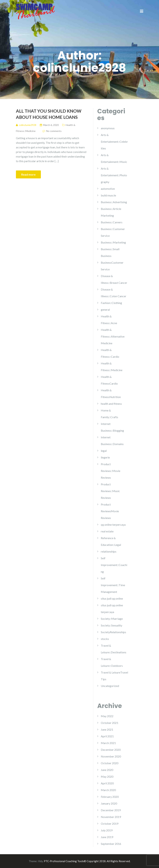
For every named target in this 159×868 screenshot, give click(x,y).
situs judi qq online (112, 598)
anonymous (108, 128)
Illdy (40, 861)
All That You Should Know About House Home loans (49, 114)
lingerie (105, 457)
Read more (28, 174)
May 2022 (107, 716)
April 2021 (107, 736)
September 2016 (111, 844)
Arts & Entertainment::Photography (114, 175)
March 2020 (108, 790)
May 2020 (107, 776)
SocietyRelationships (113, 632)
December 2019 (111, 810)
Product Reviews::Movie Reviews (111, 471)
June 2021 (107, 729)
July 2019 (107, 830)
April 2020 (107, 783)
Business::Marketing (113, 242)
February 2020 (110, 797)
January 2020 (109, 803)
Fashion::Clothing (111, 303)
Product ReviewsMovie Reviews (110, 511)
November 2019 (111, 817)
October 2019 (110, 824)
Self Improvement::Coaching (114, 565)
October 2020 (110, 763)
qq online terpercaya (113, 525)
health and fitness (111, 404)
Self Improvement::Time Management (113, 585)
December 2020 (111, 750)
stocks (105, 639)
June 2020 (107, 770)
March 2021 (108, 743)
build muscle (108, 195)
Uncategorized (110, 686)
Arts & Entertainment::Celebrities (114, 142)
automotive (108, 189)
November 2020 (111, 756)
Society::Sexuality (112, 625)
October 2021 (110, 723)
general (105, 310)
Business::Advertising (114, 202)
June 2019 (107, 837)
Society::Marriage (112, 619)
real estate (107, 531)
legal (104, 451)
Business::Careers (112, 222)
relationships (109, 551)
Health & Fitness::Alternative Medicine (113, 336)
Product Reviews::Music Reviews (110, 491)
